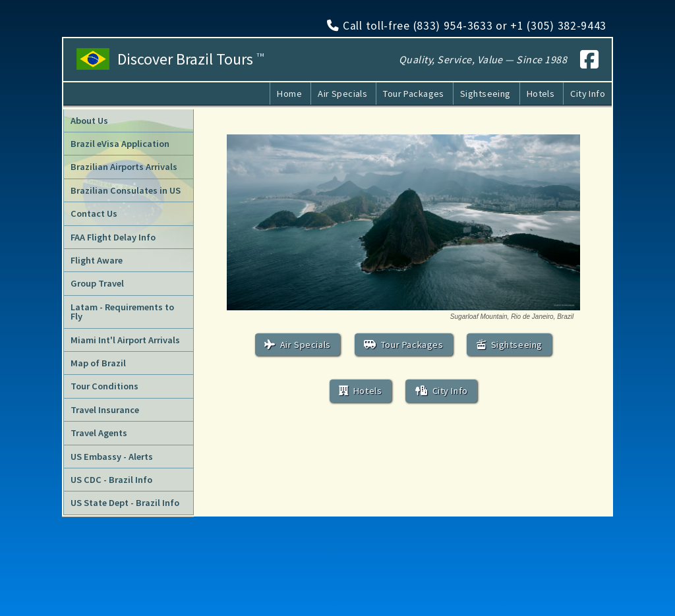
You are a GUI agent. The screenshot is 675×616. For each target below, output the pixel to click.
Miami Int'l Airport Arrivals (125, 340)
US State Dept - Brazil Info (125, 503)
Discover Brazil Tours (191, 59)
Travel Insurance (105, 410)
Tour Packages (414, 94)
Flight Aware (97, 260)
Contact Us (94, 213)
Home (289, 94)
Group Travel (97, 283)
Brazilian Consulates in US (126, 190)
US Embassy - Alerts (112, 457)
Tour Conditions (104, 386)
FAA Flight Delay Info (113, 237)
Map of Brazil (98, 363)
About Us (89, 121)
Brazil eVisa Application (120, 144)
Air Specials (342, 94)
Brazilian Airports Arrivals (124, 167)
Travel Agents (99, 433)
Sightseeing (485, 94)
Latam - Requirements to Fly (122, 312)
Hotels (541, 94)
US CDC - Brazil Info (111, 480)
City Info (588, 94)
